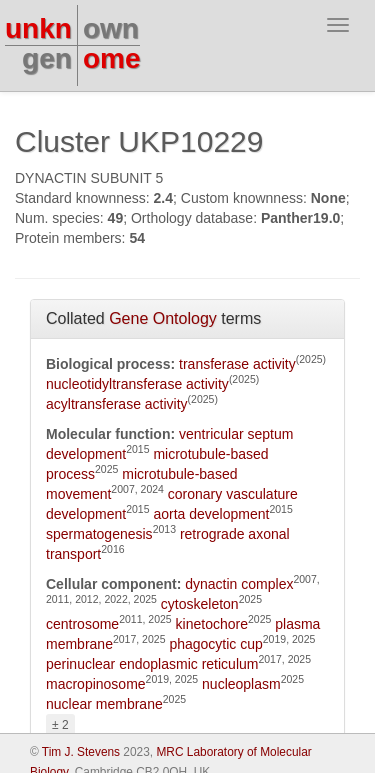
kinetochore (212, 624)
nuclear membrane (104, 704)
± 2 (60, 725)
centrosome (82, 624)
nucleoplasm (241, 684)
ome (112, 58)
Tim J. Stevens (81, 752)
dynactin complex (239, 584)
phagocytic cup (215, 644)
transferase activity (237, 364)
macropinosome (96, 684)
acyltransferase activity (117, 404)
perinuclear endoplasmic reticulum (152, 664)
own (111, 28)
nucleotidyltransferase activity (137, 384)
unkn (38, 28)
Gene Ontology (163, 318)
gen (47, 58)
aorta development (211, 514)
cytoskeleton (200, 604)
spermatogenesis (99, 534)
